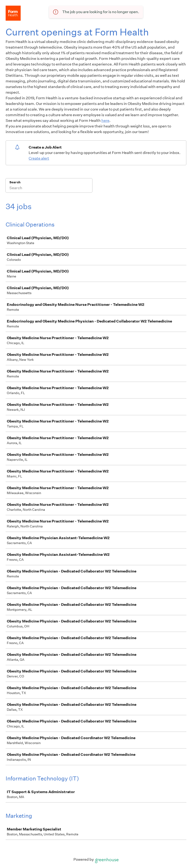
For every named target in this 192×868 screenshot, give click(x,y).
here (105, 121)
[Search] (49, 188)
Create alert (39, 158)
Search (15, 182)
